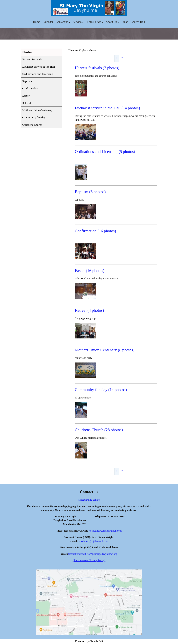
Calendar (48, 22)
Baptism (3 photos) (90, 192)
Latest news (94, 22)
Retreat (27, 103)
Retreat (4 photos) (89, 310)
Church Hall (138, 22)
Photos (27, 52)
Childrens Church (32, 125)
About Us (111, 22)
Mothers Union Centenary (37, 110)
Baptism (27, 81)
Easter (26, 96)
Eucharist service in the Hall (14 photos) (107, 108)
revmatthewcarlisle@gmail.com (105, 531)
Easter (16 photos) (90, 271)
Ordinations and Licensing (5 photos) (105, 152)
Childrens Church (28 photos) (99, 430)
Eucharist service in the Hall (39, 67)
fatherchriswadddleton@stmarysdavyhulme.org (92, 554)
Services (78, 22)
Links (125, 22)
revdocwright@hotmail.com (94, 541)
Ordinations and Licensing (38, 74)
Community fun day (34, 117)
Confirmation (30, 88)
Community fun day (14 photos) (101, 390)
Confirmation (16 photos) (95, 231)
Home (37, 22)
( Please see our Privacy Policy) (89, 560)
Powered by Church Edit (89, 641)
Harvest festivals (32, 59)
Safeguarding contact (89, 500)
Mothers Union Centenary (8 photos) (105, 350)
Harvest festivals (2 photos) (97, 68)
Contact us (62, 22)
